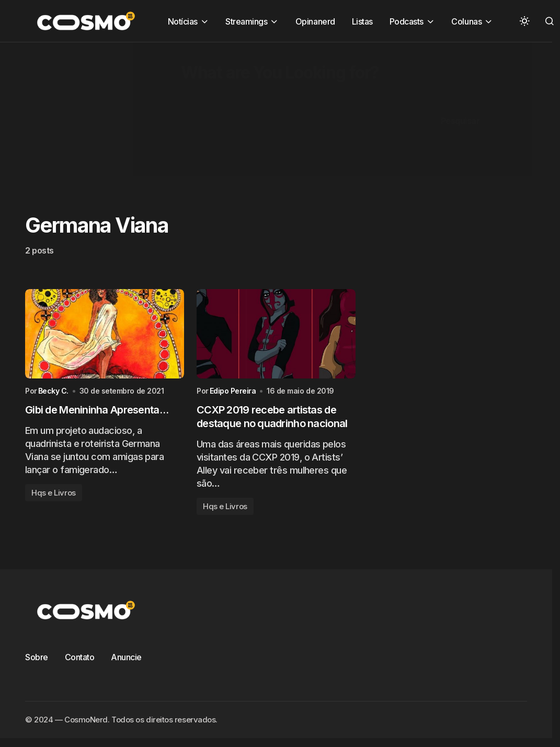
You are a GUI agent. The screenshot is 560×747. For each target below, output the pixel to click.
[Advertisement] (264, 116)
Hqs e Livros (54, 493)
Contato (80, 657)
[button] (524, 21)
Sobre (37, 657)
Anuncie (126, 657)
